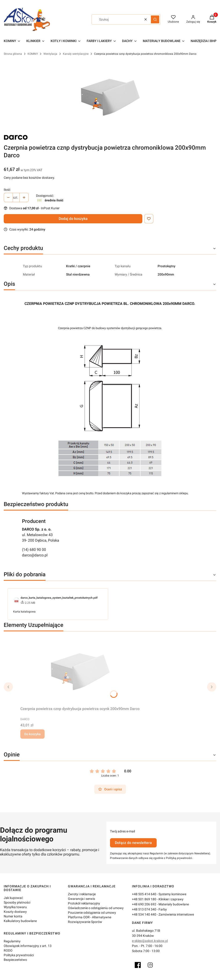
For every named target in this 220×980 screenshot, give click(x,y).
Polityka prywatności (19, 955)
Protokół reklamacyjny (84, 903)
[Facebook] (138, 965)
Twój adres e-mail (122, 831)
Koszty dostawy (15, 912)
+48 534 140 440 (144, 914)
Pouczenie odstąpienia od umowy (92, 913)
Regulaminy (12, 941)
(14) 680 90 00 (34, 550)
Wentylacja (50, 54)
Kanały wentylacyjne (76, 54)
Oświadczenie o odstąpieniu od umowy (96, 908)
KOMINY (33, 54)
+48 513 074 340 (144, 909)
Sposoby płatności (17, 902)
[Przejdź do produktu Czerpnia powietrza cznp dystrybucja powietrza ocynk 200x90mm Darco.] (80, 670)
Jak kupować (13, 898)
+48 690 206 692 (144, 904)
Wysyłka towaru (15, 907)
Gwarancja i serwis (81, 899)
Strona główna (13, 54)
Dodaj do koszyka (73, 219)
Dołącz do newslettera (133, 843)
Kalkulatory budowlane (20, 921)
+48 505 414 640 (144, 894)
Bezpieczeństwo (15, 960)
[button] (155, 19)
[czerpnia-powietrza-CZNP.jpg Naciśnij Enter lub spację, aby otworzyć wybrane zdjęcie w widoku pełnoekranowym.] (110, 95)
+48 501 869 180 (144, 899)
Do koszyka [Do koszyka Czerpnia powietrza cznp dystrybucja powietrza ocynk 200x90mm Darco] (32, 734)
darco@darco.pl (35, 555)
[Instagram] (150, 965)
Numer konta (13, 916)
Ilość (7, 190)
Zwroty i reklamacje (82, 894)
